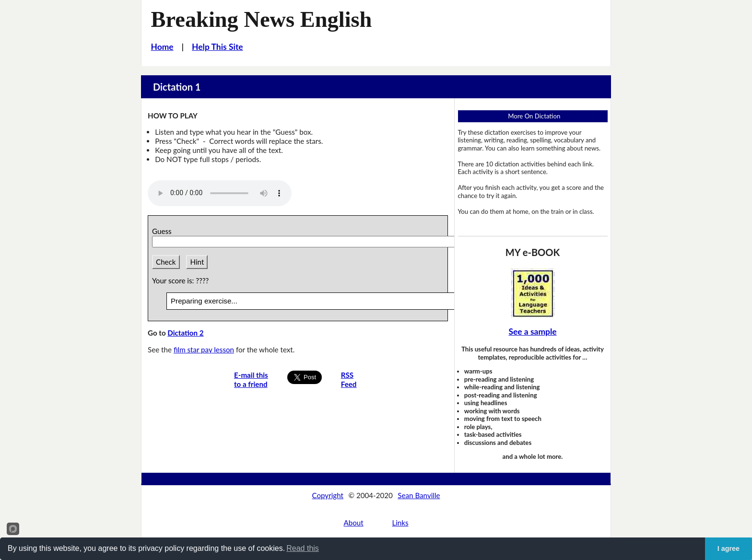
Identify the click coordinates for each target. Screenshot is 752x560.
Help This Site (217, 47)
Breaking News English (262, 19)
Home (162, 47)
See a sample (532, 332)
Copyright (328, 495)
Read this (303, 548)
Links (400, 523)
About (353, 523)
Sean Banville (419, 495)
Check (166, 262)
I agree (728, 548)
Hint (197, 262)
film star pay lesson (204, 350)
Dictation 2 (185, 333)
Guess (164, 231)
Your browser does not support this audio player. (220, 193)
